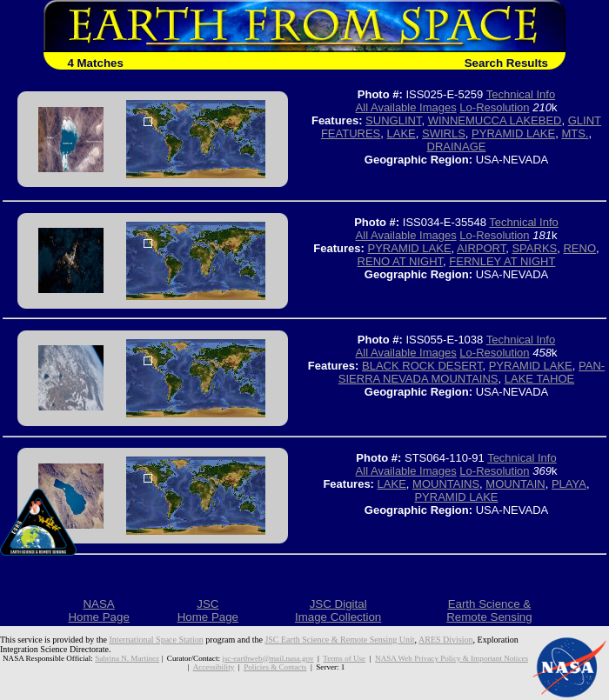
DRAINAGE (457, 147)
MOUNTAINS (446, 484)
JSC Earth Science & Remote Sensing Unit (339, 640)
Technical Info (521, 94)
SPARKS (534, 248)
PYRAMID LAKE (513, 133)
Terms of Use (344, 658)
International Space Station (157, 640)
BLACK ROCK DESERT (422, 366)
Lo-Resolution (494, 107)
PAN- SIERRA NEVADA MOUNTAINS (472, 372)
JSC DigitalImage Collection (338, 610)
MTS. (575, 133)
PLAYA (569, 484)
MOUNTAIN (515, 484)
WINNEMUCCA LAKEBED (495, 120)
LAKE (402, 133)
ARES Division (446, 640)
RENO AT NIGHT (400, 261)
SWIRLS (444, 133)
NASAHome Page (98, 610)
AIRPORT (481, 248)
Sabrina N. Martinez (127, 658)
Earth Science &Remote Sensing (489, 610)
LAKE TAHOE (539, 379)
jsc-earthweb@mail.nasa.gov (268, 658)
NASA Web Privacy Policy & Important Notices (452, 658)
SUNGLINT (393, 120)
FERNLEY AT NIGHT (502, 261)
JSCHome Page (208, 610)
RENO (579, 248)
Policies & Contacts (275, 667)
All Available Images (406, 107)
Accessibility (214, 667)
